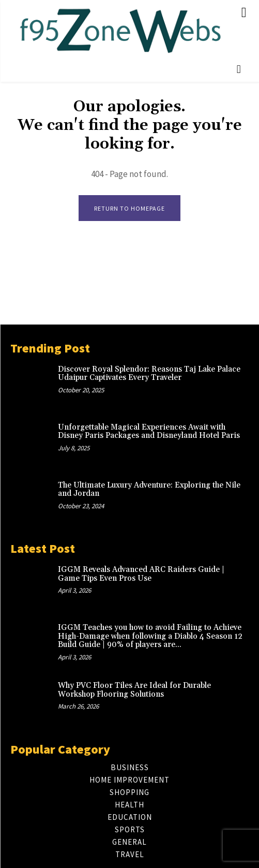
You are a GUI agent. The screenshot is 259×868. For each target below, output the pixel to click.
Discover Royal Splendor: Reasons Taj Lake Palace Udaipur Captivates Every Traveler (149, 374)
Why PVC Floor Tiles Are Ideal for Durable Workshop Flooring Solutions (134, 690)
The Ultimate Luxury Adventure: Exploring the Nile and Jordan (149, 490)
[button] (239, 69)
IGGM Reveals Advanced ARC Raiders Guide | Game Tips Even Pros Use (141, 574)
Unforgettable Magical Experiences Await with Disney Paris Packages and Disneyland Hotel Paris (149, 432)
